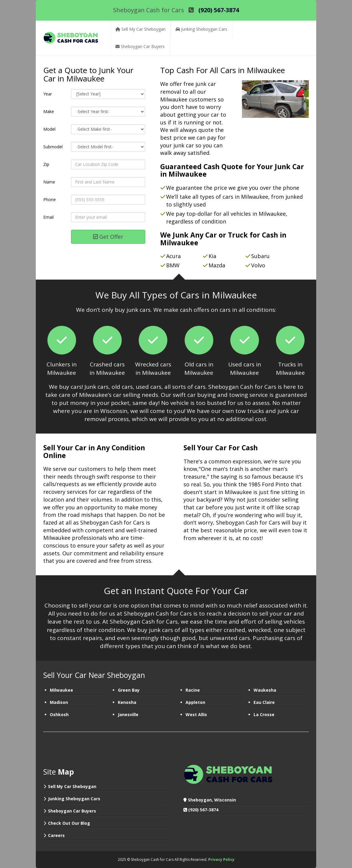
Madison (59, 702)
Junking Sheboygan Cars (74, 799)
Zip (46, 164)
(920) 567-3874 (203, 810)
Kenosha (127, 702)
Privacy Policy (221, 859)
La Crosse (264, 714)
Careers (56, 835)
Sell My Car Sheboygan (72, 786)
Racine (193, 690)
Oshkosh (59, 714)
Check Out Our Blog (69, 823)
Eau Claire (264, 702)
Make (49, 111)
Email (48, 217)
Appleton (195, 702)
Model (49, 129)
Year (48, 94)
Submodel (53, 147)
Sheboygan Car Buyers (72, 811)
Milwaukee (61, 690)
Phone (50, 199)
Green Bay (129, 690)
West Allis (196, 714)
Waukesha (265, 690)
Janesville (128, 714)
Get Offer (108, 237)
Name (49, 182)
